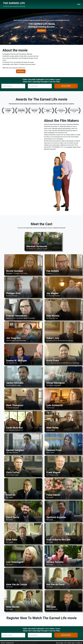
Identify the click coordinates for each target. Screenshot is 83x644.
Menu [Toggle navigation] (79, 4)
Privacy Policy (19, 643)
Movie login (60, 643)
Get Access (42, 31)
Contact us (79, 643)
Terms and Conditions (31, 643)
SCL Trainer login (69, 643)
